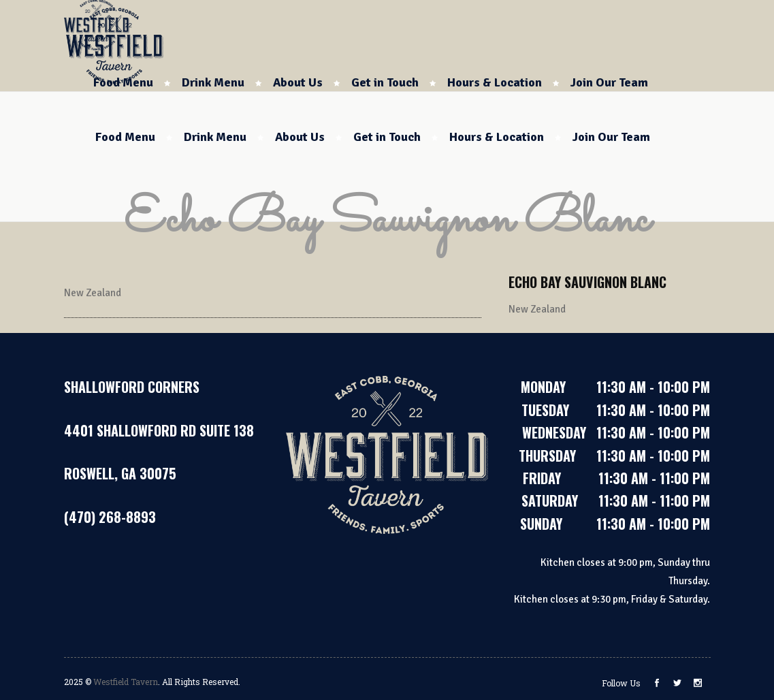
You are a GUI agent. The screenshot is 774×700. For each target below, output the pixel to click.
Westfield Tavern (126, 682)
